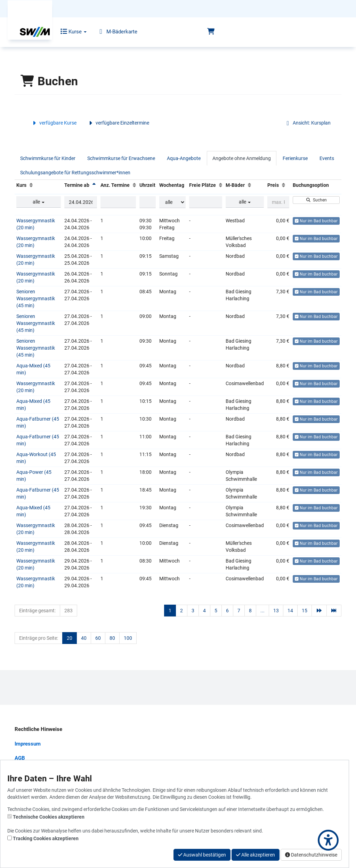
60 (98, 638)
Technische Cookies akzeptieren (49, 817)
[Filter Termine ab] (81, 202)
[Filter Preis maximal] (278, 202)
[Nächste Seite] (319, 611)
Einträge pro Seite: (39, 638)
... (262, 611)
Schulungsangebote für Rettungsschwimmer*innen (75, 173)
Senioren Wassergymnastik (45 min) (36, 298)
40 (84, 638)
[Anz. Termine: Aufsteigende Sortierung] (134, 185)
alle (39, 202)
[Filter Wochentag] (172, 202)
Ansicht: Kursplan (307, 123)
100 (128, 638)
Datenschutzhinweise (311, 855)
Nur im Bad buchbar (316, 221)
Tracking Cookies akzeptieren (46, 838)
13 (276, 611)
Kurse (69, 32)
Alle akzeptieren (256, 855)
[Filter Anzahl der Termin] (118, 202)
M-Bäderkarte (112, 32)
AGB (20, 758)
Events (327, 158)
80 (112, 638)
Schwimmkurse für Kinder (48, 158)
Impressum (28, 744)
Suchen (316, 200)
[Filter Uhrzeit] (148, 202)
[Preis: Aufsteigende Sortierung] (284, 185)
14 (290, 611)
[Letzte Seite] (334, 611)
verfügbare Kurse (54, 123)
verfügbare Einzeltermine (118, 123)
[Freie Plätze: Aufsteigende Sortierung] (221, 185)
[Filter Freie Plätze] (206, 202)
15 (305, 611)
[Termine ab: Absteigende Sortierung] (94, 185)
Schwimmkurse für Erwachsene (121, 158)
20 (70, 638)
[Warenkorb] (211, 32)
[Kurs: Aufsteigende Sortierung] (31, 185)
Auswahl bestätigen (202, 855)
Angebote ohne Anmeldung (242, 158)
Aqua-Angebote (184, 158)
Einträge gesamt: (37, 611)
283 (68, 611)
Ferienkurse (295, 158)
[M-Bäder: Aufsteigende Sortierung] (249, 185)
